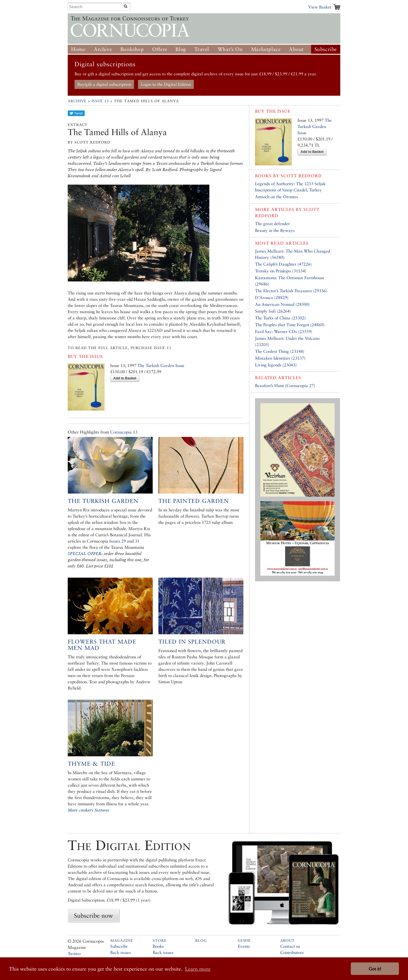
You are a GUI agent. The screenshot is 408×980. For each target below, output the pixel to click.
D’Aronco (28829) (272, 297)
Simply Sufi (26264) (273, 311)
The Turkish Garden (103, 501)
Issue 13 (100, 101)
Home (78, 49)
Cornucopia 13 (124, 432)
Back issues (121, 952)
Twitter (74, 954)
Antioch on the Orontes (277, 197)
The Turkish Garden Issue (161, 365)
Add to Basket (125, 378)
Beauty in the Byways (275, 230)
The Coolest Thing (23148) (280, 351)
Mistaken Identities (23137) (280, 358)
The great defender (272, 224)
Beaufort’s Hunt (269, 386)
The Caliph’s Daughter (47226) (283, 264)
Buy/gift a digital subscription (104, 84)
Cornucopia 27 (300, 386)
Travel (202, 49)
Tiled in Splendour (192, 642)
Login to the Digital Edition (166, 84)
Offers (160, 49)
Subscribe (326, 49)
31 (137, 541)
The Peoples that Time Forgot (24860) (290, 325)
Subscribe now (93, 915)
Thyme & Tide (91, 764)
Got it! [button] (375, 969)
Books (158, 946)
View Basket (320, 7)
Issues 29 (118, 541)
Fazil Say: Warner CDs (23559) (284, 331)
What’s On (230, 49)
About (296, 49)
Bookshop (132, 49)
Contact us (290, 946)
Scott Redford (301, 176)
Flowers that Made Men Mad (102, 645)
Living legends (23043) (276, 365)
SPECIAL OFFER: (85, 553)
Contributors (292, 952)
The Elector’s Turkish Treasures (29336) (291, 291)
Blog (181, 49)
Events (244, 946)
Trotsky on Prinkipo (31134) (281, 271)
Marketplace (266, 49)
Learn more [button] (198, 969)
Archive (103, 49)
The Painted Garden (194, 501)
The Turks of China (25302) (280, 318)
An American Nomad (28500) (282, 304)
